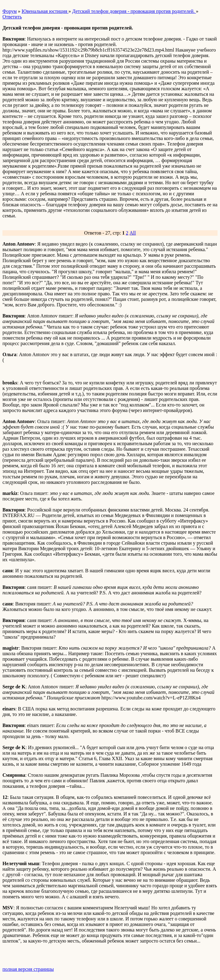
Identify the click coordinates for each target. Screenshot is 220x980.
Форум (10, 11)
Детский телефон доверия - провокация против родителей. (134, 11)
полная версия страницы (28, 969)
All (133, 233)
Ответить (12, 17)
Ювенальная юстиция (45, 11)
